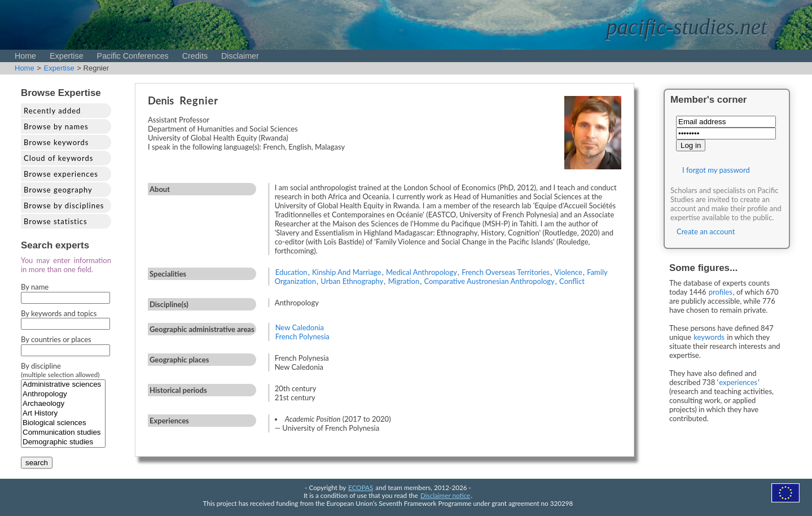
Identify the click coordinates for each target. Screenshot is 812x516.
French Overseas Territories (506, 272)
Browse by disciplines (64, 205)
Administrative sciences (63, 385)
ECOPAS (361, 487)
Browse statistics (56, 221)
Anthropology (63, 394)
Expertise (67, 56)
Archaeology (63, 404)
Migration (404, 281)
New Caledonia (300, 327)
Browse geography (58, 190)
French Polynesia (302, 336)
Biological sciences (63, 423)
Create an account (706, 231)
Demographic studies (63, 442)
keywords (709, 337)
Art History (63, 414)
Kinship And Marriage (347, 272)
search (37, 463)
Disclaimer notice (445, 495)
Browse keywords (56, 142)
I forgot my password (716, 170)
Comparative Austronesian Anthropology (489, 281)
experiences (738, 382)
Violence (569, 272)
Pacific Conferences (133, 56)
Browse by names (56, 126)
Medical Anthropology (422, 272)
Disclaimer (240, 56)
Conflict (572, 281)
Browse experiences (61, 174)
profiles (721, 292)
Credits (195, 56)
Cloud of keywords (58, 158)
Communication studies (63, 433)
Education (291, 272)
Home (25, 56)
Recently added (52, 111)
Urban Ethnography (352, 281)
